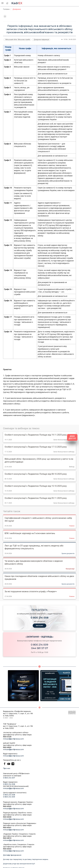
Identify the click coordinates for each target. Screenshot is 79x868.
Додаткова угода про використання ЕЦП (19, 864)
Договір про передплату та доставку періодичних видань (26, 859)
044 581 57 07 (40, 648)
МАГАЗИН (39, 626)
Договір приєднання (12, 855)
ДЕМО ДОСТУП (72, 437)
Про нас (7, 768)
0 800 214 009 (39, 645)
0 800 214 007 (9, 778)
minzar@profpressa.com (13, 739)
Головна (6, 9)
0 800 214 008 (9, 784)
